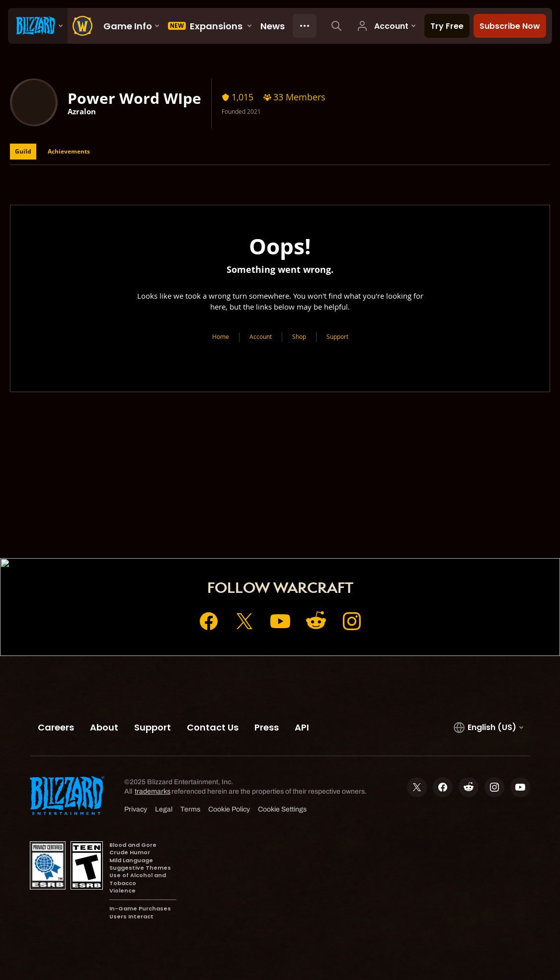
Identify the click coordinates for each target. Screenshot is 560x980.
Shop (299, 337)
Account (261, 337)
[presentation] (38, 26)
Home (221, 337)
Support (337, 337)
